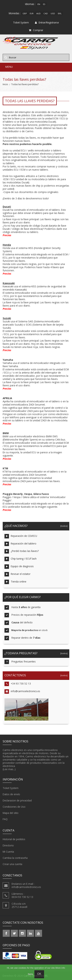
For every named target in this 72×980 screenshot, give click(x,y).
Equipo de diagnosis (19, 567)
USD (53, 13)
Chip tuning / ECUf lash (21, 559)
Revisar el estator (17, 574)
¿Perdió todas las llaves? (22, 551)
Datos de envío (11, 794)
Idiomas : (30, 4)
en (39, 4)
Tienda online (15, 582)
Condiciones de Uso (14, 807)
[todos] (63, 526)
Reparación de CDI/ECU (21, 536)
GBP (25, 13)
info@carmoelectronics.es (22, 692)
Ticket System (11, 788)
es (44, 4)
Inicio (5, 84)
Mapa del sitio (11, 813)
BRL (60, 13)
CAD (46, 13)
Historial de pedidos (14, 839)
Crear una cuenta (12, 864)
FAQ (5, 819)
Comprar (36, 30)
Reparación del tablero (20, 544)
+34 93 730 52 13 (18, 684)
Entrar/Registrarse (47, 22)
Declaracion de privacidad (17, 801)
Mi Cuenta (8, 852)
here (30, 974)
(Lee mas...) (9, 769)
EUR (32, 13)
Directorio (8, 845)
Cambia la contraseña (15, 858)
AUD (39, 13)
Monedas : (15, 13)
